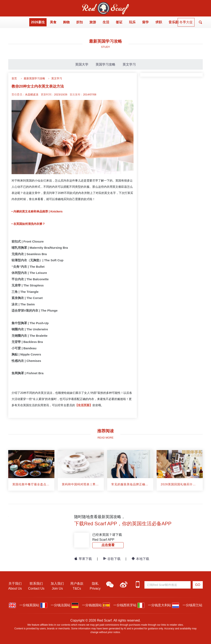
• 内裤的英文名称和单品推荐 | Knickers (37, 211)
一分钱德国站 (87, 605)
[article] (31, 470)
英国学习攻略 (105, 64)
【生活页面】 (84, 405)
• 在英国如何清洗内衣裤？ (28, 224)
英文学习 (129, 64)
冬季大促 (186, 22)
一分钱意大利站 (154, 605)
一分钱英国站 (24, 605)
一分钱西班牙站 (120, 605)
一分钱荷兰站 (187, 605)
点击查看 (108, 545)
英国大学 (82, 64)
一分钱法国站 (55, 605)
